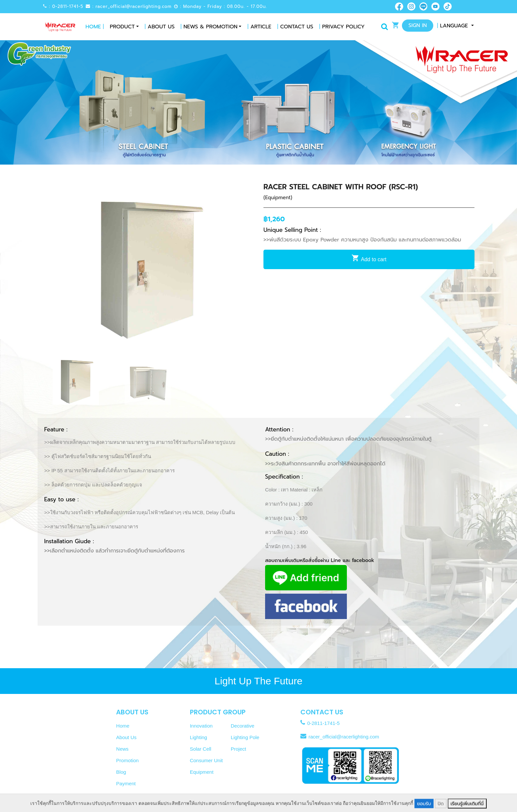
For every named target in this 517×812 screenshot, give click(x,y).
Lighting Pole (245, 737)
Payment (126, 783)
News (122, 749)
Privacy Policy (342, 27)
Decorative (243, 726)
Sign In (418, 25)
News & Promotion (209, 27)
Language (453, 26)
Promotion (127, 760)
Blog (121, 772)
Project (239, 749)
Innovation (201, 726)
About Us (160, 27)
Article (259, 27)
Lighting (199, 737)
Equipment (202, 772)
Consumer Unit (206, 760)
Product (122, 27)
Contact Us (295, 27)
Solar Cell (201, 749)
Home (95, 27)
